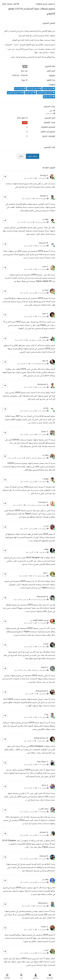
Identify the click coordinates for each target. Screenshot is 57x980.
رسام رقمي (49, 113)
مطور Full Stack (41, 199)
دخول (21, 156)
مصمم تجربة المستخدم (39, 600)
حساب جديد (33, 156)
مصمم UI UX (42, 178)
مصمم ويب (43, 552)
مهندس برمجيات (41, 222)
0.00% (25, 123)
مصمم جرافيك (42, 741)
